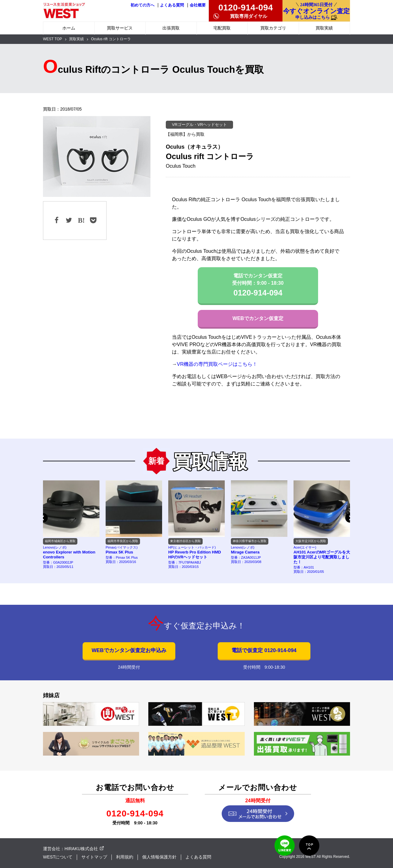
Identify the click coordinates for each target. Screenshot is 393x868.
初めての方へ (142, 5)
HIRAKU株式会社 (81, 849)
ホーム (69, 28)
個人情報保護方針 (159, 857)
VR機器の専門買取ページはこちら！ (217, 364)
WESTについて (58, 857)
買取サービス (120, 28)
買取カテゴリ (273, 28)
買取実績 (324, 28)
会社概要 (198, 5)
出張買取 (171, 28)
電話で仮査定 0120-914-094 (264, 650)
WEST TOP (53, 39)
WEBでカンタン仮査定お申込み (129, 650)
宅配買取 (222, 28)
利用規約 (125, 857)
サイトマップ (94, 857)
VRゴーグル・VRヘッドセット (199, 125)
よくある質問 (172, 5)
